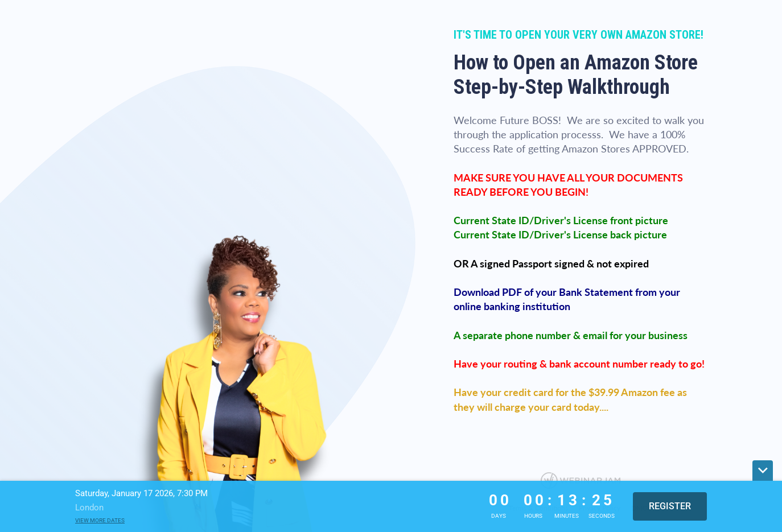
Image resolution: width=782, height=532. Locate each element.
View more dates (100, 520)
